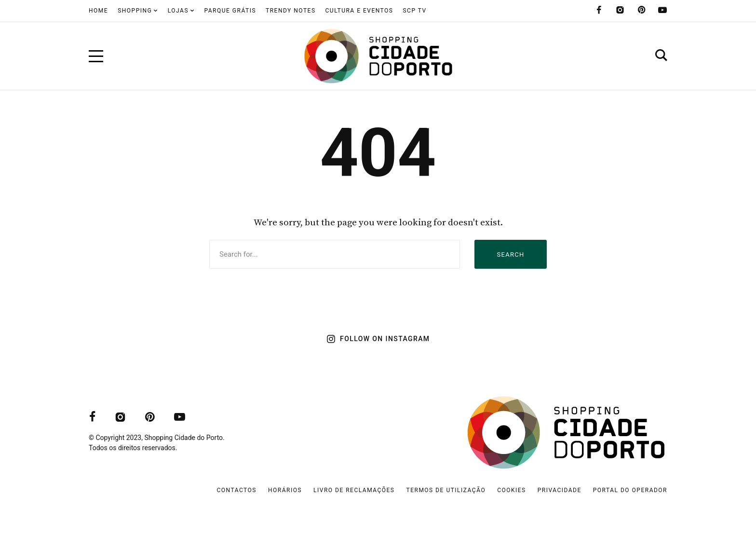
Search (510, 255)
